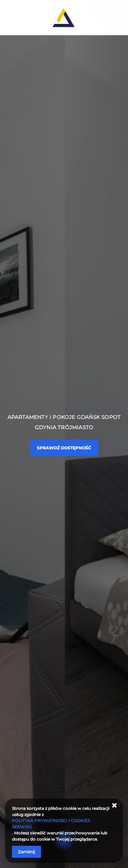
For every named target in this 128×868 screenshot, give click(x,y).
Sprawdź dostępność (64, 448)
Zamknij (26, 852)
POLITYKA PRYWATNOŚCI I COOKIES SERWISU (51, 824)
